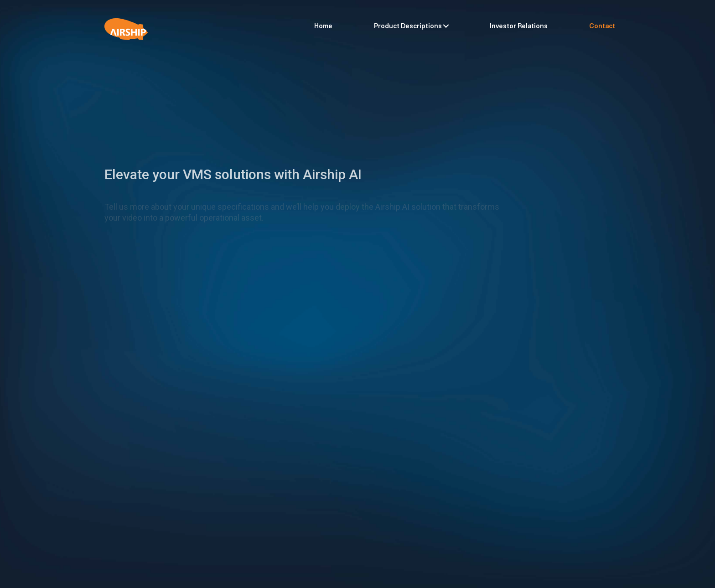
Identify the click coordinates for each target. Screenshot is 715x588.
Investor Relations (519, 26)
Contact (602, 26)
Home (323, 26)
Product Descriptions (408, 26)
